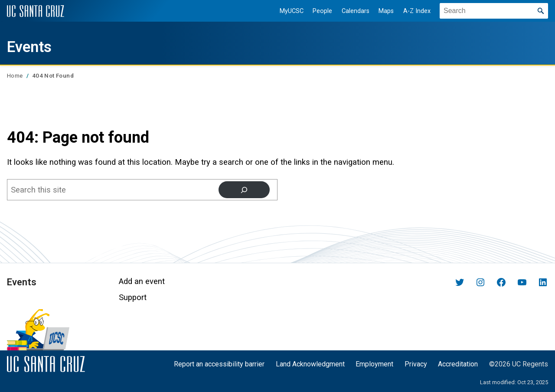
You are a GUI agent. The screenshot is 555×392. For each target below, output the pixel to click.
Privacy (416, 364)
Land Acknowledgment (310, 364)
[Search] (244, 190)
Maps (380, 11)
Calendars (349, 11)
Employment (374, 364)
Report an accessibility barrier (219, 364)
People (317, 11)
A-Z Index (411, 11)
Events (35, 46)
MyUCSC (286, 11)
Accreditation (458, 364)
